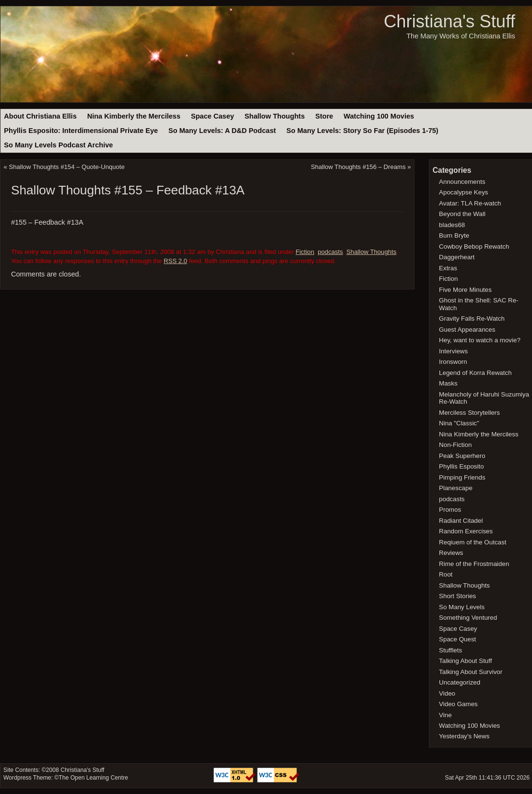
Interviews (453, 351)
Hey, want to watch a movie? (480, 340)
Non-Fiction (455, 445)
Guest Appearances (467, 330)
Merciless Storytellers (469, 413)
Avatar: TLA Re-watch (470, 203)
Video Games (458, 704)
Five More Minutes (465, 290)
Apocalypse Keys (463, 192)
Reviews (451, 553)
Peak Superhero (462, 456)
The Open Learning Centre (93, 778)
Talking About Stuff (465, 661)
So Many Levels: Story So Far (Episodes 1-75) (362, 131)
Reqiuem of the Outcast (473, 542)
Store (324, 116)
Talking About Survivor (471, 672)
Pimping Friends (462, 477)
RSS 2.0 (175, 261)
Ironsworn (453, 362)
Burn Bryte (454, 235)
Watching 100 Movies (379, 116)
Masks (448, 383)
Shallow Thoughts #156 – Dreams (358, 167)
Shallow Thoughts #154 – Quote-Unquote (67, 167)
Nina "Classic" (459, 423)
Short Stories (457, 596)
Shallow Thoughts (275, 116)
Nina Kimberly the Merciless (134, 116)
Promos (450, 510)
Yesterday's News (464, 736)
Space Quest (457, 639)
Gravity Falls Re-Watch (472, 319)
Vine (445, 715)
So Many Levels (462, 607)
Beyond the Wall (462, 214)
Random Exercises (466, 531)
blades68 (452, 225)
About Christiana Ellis (40, 116)
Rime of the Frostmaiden (474, 564)
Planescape (456, 488)
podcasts (330, 252)
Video (447, 693)
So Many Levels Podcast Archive (58, 145)
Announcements (462, 182)
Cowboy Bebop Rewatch (474, 247)
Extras (448, 268)
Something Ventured (468, 618)
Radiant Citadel (461, 521)
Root (446, 574)
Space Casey (213, 116)
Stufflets (450, 650)
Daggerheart (457, 257)
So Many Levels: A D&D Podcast (222, 131)
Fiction (305, 252)
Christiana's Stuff (449, 21)
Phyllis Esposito (461, 466)
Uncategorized (460, 682)
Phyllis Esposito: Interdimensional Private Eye (81, 131)
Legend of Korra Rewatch (475, 373)
